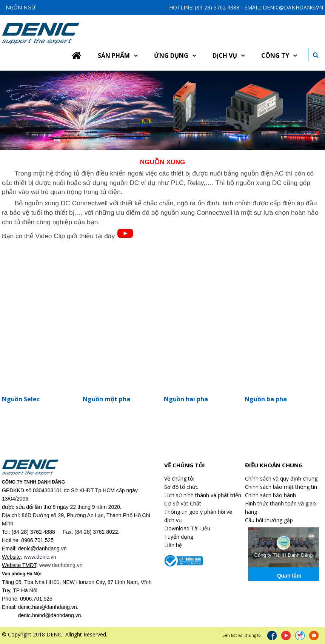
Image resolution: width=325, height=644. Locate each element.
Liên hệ (173, 545)
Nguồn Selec (21, 399)
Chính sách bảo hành (270, 495)
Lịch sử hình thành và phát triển (203, 495)
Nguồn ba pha (266, 399)
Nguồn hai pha (186, 399)
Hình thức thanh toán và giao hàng (280, 508)
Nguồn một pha (106, 399)
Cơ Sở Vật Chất (183, 503)
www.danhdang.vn (61, 565)
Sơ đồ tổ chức (181, 487)
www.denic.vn (40, 557)
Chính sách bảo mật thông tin (281, 487)
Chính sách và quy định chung (281, 478)
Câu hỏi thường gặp (269, 520)
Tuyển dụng (179, 537)
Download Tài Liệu (187, 528)
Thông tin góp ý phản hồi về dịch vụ (198, 516)
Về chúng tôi (179, 478)
